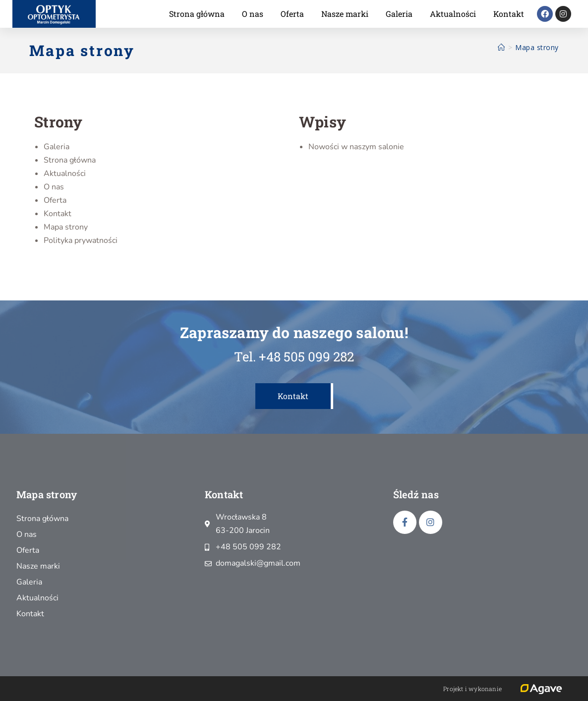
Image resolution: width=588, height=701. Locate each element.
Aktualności (453, 14)
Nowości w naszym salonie (356, 147)
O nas (253, 14)
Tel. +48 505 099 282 (294, 356)
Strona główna (197, 14)
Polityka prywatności (81, 240)
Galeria (399, 14)
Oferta (292, 14)
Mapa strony (537, 47)
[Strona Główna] (501, 47)
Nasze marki (345, 14)
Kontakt (509, 14)
